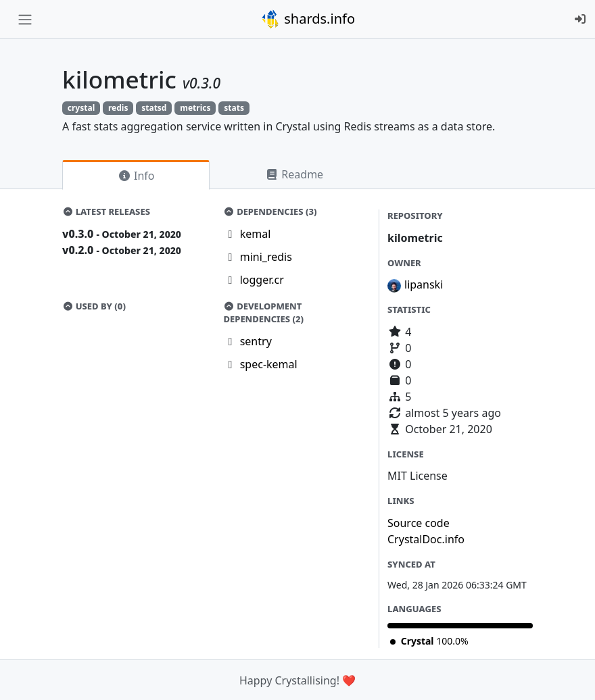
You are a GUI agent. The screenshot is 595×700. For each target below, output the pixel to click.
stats (234, 108)
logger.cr (262, 280)
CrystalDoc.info (426, 539)
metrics (195, 108)
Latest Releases (106, 211)
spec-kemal (269, 364)
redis (118, 108)
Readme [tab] (294, 174)
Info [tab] (136, 176)
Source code (419, 523)
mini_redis (266, 257)
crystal (81, 108)
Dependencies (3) (270, 211)
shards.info (308, 19)
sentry (256, 341)
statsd (154, 108)
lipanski (424, 284)
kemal (256, 234)
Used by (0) (94, 306)
